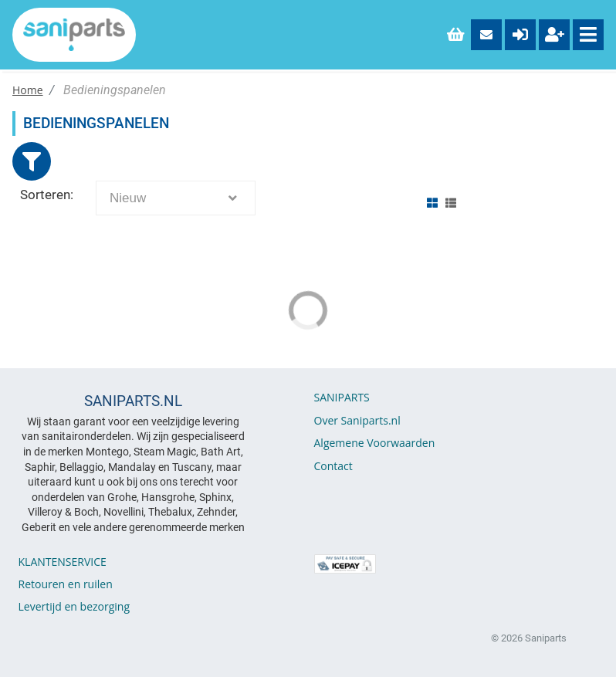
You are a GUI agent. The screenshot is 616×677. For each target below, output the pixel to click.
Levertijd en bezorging (74, 606)
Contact (333, 466)
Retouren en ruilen (66, 584)
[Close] (32, 161)
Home (28, 90)
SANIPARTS (342, 397)
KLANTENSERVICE (63, 562)
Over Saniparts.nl (357, 420)
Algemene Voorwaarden (375, 443)
